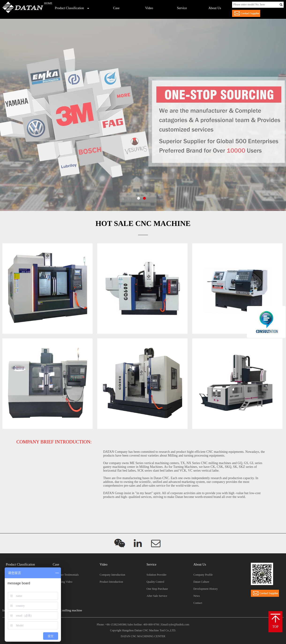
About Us (215, 8)
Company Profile (203, 575)
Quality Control (155, 582)
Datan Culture (201, 582)
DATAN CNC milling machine (63, 610)
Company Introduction (112, 575)
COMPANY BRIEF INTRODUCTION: (54, 442)
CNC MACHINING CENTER (148, 636)
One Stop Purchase (157, 589)
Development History (206, 589)
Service (182, 8)
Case (116, 8)
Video (149, 8)
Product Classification (69, 8)
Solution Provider (156, 575)
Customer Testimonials (66, 575)
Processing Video (62, 582)
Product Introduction (111, 582)
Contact (198, 603)
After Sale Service (157, 596)
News (197, 596)
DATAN (125, 636)
